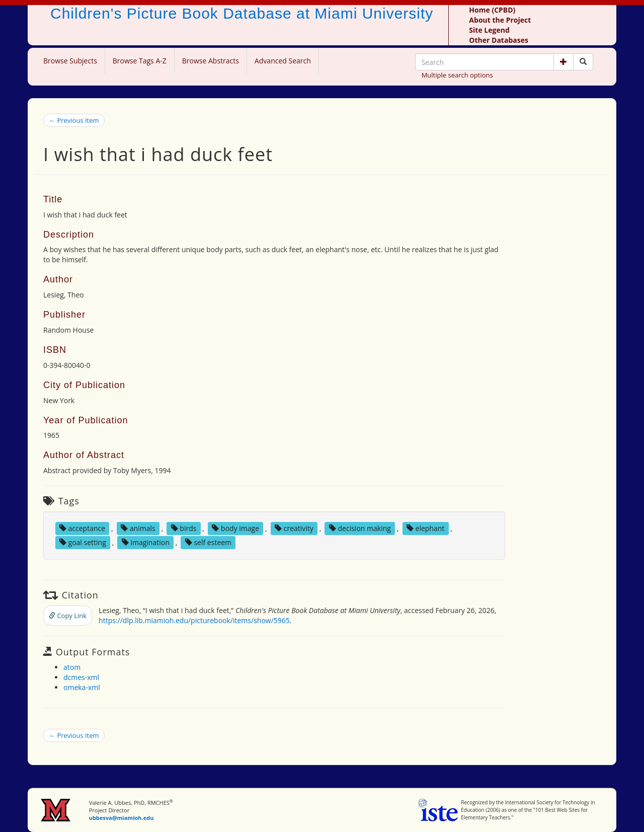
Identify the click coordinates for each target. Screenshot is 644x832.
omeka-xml (82, 687)
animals (138, 528)
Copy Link (68, 616)
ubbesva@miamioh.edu (122, 818)
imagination (146, 542)
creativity (294, 528)
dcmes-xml (81, 677)
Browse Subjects (70, 61)
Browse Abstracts (211, 61)
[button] (563, 62)
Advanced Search (283, 61)
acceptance (82, 528)
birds (184, 528)
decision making (360, 528)
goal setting (83, 542)
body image (235, 528)
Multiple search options (457, 75)
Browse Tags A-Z (140, 61)
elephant (425, 528)
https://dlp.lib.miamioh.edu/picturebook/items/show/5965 (194, 620)
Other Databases (499, 40)
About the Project (500, 20)
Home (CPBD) (492, 10)
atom (72, 667)
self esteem (208, 542)
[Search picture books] (583, 62)
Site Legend (489, 30)
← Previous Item (74, 120)
